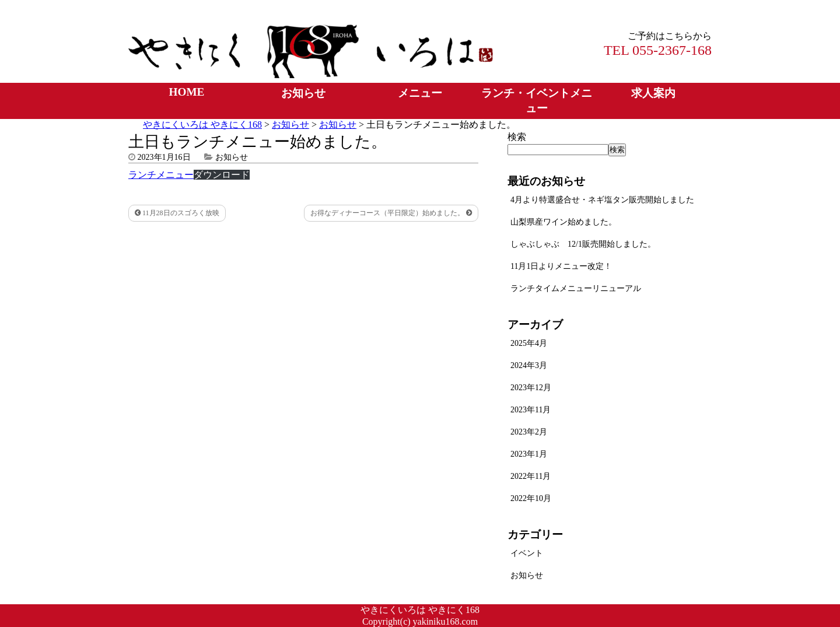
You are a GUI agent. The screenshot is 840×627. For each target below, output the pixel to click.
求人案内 (653, 93)
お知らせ (303, 93)
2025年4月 (529, 343)
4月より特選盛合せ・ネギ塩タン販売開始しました (602, 200)
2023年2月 (529, 432)
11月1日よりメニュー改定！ (561, 266)
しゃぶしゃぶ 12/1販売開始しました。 (583, 244)
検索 (517, 137)
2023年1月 (529, 454)
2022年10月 (531, 498)
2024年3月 (529, 365)
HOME (187, 92)
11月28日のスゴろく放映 (177, 213)
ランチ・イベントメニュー (537, 101)
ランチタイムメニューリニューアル (576, 288)
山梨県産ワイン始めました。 (563, 222)
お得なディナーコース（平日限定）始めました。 (391, 213)
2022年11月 (531, 476)
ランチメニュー (161, 175)
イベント (527, 553)
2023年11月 (531, 410)
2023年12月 (531, 388)
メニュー (420, 93)
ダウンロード (222, 175)
